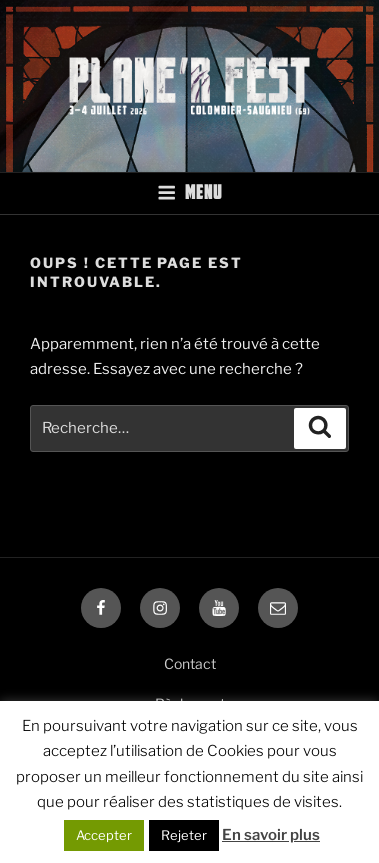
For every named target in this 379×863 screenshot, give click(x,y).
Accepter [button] (104, 835)
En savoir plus (271, 835)
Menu (190, 192)
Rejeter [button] (184, 835)
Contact (190, 663)
